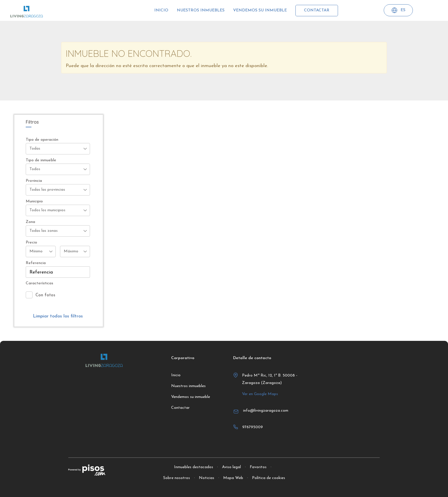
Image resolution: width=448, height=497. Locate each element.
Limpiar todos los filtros (58, 316)
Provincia (34, 181)
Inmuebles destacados (194, 467)
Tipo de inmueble (41, 160)
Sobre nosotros (177, 478)
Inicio (161, 10)
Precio (31, 243)
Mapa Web (233, 478)
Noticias (207, 478)
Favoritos (258, 467)
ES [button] (398, 11)
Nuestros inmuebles (201, 10)
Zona (30, 222)
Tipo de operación (42, 140)
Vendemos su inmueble (260, 10)
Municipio (34, 201)
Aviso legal (231, 467)
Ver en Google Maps (260, 394)
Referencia (36, 263)
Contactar (317, 10)
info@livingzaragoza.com (266, 411)
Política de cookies (269, 478)
